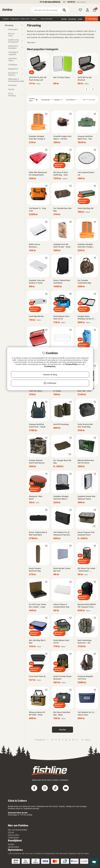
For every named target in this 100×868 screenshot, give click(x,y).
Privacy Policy (71, 364)
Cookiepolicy (50, 366)
